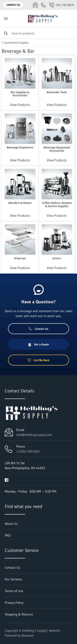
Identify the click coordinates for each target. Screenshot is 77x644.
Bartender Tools (57, 92)
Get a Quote (38, 344)
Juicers (57, 258)
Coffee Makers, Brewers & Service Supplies (57, 204)
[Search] (38, 33)
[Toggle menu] (6, 19)
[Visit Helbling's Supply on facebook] (7, 480)
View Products (20, 105)
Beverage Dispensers (20, 147)
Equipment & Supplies (16, 43)
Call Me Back (62, 5)
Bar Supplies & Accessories (20, 94)
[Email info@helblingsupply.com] (35, 5)
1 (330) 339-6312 (28, 451)
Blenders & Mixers (20, 203)
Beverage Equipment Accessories (57, 149)
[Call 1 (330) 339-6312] (44, 5)
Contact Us (13, 5)
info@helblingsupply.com (34, 435)
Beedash (28, 635)
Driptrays (20, 258)
